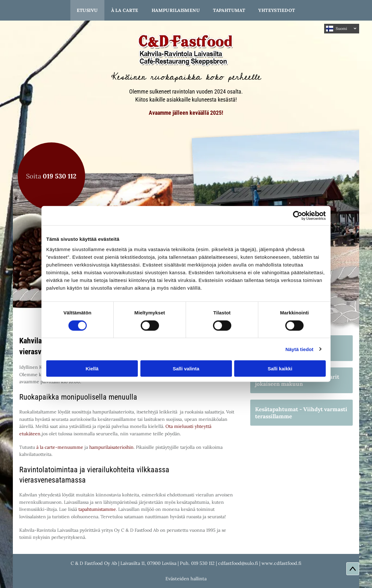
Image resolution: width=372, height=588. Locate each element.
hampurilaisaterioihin (111, 447)
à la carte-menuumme (60, 447)
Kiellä (92, 369)
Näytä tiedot (300, 349)
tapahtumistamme (97, 509)
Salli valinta (186, 369)
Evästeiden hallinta (186, 579)
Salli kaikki (280, 369)
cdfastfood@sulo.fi (238, 563)
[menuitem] (88, 10)
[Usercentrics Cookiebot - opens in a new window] (298, 216)
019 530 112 (203, 563)
